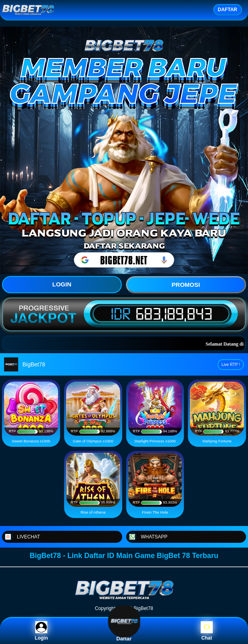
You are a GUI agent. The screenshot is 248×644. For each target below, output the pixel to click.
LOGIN (62, 284)
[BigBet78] (124, 599)
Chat (207, 631)
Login (41, 631)
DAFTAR (228, 10)
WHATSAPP (147, 537)
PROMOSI (186, 285)
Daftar (124, 631)
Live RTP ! (231, 365)
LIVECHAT (22, 537)
